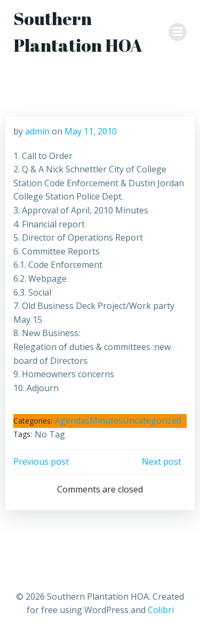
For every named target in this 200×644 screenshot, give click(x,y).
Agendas (72, 420)
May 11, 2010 (91, 131)
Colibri (161, 610)
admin (37, 131)
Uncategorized (152, 420)
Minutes (106, 420)
